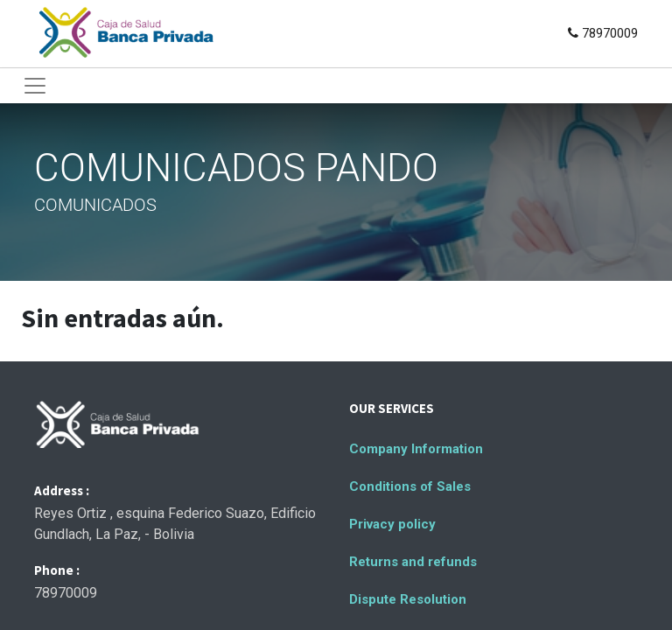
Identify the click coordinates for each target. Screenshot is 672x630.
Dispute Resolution (408, 599)
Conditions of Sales (410, 486)
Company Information (416, 449)
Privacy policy (392, 524)
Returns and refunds (413, 562)
